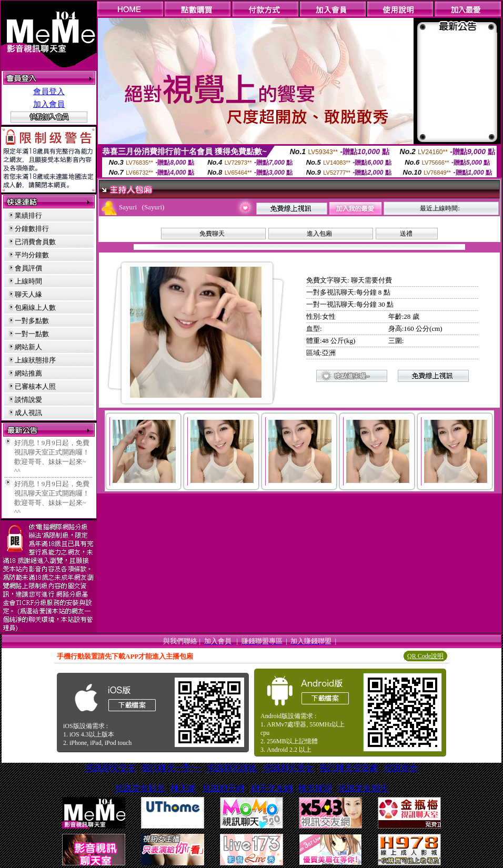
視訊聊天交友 (110, 768)
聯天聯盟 (315, 788)
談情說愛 (28, 400)
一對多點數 (32, 321)
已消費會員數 (35, 242)
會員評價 (28, 268)
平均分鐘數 (32, 255)
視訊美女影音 (140, 788)
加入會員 (49, 104)
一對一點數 (32, 334)
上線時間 (28, 281)
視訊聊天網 (223, 788)
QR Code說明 (425, 656)
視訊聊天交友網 (349, 768)
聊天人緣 (28, 294)
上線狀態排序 (35, 360)
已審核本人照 (35, 386)
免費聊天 (212, 234)
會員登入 (49, 92)
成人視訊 (28, 413)
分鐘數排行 (32, 229)
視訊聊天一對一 (171, 768)
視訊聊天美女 (288, 768)
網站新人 (28, 347)
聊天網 (184, 788)
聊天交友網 (271, 788)
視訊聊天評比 (232, 768)
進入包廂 (319, 234)
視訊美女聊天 (363, 788)
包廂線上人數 (35, 307)
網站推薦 (28, 373)
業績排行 (28, 215)
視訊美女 (401, 768)
